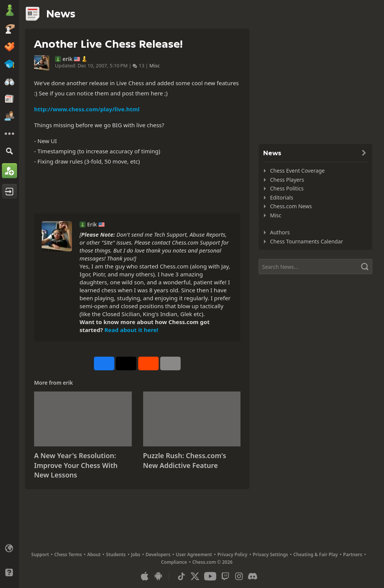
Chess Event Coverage (297, 171)
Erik (92, 225)
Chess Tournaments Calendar (307, 241)
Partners (353, 554)
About (94, 554)
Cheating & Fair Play (316, 554)
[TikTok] (181, 576)
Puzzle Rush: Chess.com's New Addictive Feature (185, 460)
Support (40, 554)
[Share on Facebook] (104, 363)
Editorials (282, 197)
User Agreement (194, 554)
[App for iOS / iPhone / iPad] (145, 576)
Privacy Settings (270, 554)
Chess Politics (287, 188)
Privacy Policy (232, 554)
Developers (158, 554)
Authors (280, 232)
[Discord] (253, 576)
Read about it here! (131, 330)
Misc (155, 66)
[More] (9, 134)
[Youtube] (210, 576)
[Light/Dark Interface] (9, 560)
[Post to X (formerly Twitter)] (126, 363)
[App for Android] (158, 576)
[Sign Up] (9, 171)
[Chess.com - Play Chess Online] (9, 11)
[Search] (9, 151)
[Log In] (9, 192)
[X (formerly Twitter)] (195, 576)
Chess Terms (68, 554)
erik (67, 59)
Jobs (136, 554)
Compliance (174, 562)
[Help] (9, 572)
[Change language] (9, 548)
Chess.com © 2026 (212, 562)
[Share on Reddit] (148, 363)
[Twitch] (225, 576)
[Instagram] (239, 576)
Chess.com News (291, 206)
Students (116, 554)
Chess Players (287, 180)
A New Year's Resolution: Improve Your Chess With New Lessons (76, 465)
